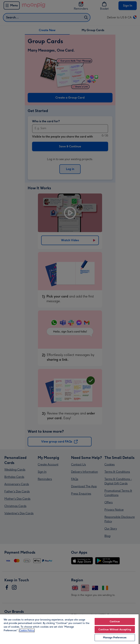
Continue (115, 622)
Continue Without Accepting (115, 630)
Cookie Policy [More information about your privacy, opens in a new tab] (27, 630)
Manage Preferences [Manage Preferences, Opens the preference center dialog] (115, 638)
